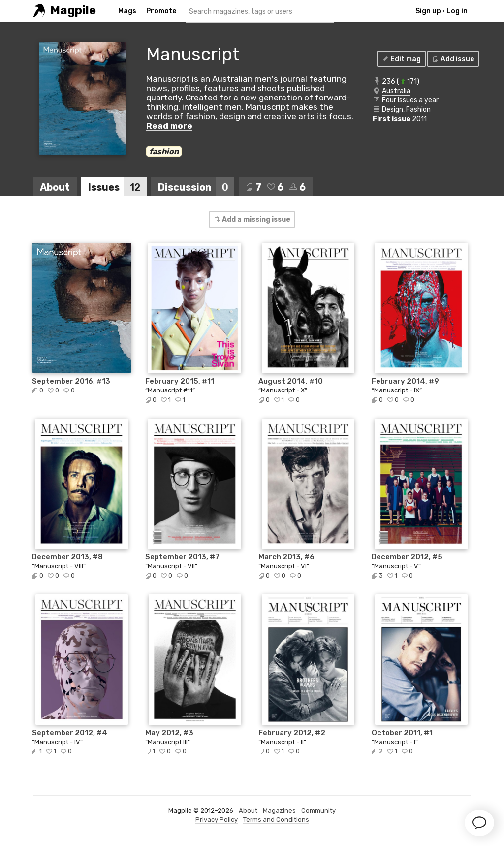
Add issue (453, 59)
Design (393, 110)
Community (318, 810)
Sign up (428, 11)
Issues (117, 187)
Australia (396, 91)
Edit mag (401, 59)
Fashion (418, 110)
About (55, 187)
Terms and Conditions (276, 820)
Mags (127, 11)
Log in (457, 11)
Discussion (196, 187)
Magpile (73, 11)
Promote (161, 11)
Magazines (279, 810)
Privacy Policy (217, 820)
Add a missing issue (252, 219)
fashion (164, 151)
